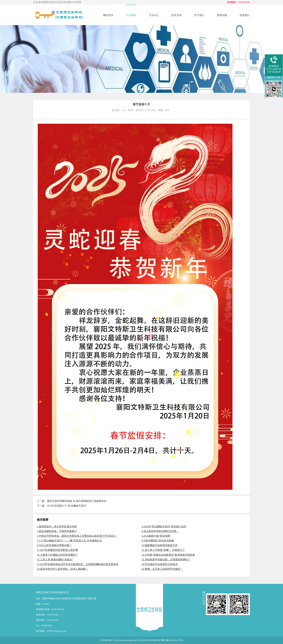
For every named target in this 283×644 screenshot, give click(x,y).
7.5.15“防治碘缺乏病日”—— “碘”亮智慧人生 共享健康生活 (69, 541)
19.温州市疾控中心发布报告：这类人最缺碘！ (62, 569)
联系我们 (245, 15)
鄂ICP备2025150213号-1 (172, 640)
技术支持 (177, 15)
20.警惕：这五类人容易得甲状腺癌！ (162, 569)
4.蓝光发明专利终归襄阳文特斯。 (160, 531)
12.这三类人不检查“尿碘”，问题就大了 (163, 550)
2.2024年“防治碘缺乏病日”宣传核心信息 (164, 527)
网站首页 (108, 15)
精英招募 (222, 15)
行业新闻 (131, 15)
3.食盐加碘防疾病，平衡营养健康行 (57, 531)
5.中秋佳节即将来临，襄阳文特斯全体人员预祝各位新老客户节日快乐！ (77, 536)
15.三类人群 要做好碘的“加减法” (55, 560)
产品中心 (154, 15)
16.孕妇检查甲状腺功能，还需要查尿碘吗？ (166, 560)
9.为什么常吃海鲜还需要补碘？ (54, 545)
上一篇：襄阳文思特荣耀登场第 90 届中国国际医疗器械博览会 (72, 501)
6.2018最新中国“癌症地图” (156, 536)
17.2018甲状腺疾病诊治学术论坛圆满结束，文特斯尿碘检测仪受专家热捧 (78, 564)
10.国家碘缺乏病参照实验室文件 (160, 545)
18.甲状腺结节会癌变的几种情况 (160, 564)
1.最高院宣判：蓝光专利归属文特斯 (57, 527)
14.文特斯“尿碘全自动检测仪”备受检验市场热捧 (168, 555)
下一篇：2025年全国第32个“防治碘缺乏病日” (62, 506)
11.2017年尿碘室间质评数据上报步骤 (57, 550)
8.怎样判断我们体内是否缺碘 (158, 541)
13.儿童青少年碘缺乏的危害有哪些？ (57, 555)
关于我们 (199, 15)
